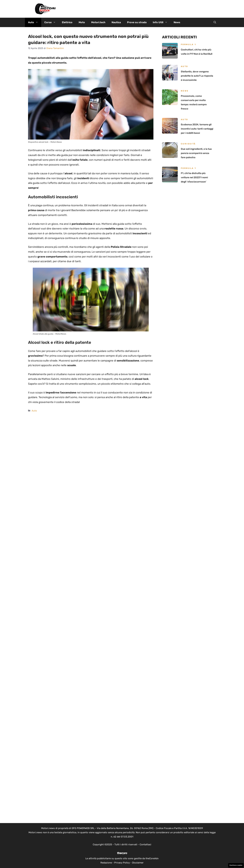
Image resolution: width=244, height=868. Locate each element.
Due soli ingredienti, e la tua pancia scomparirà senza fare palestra (196, 153)
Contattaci (145, 845)
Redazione (106, 863)
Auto (35, 22)
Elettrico (67, 22)
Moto (82, 22)
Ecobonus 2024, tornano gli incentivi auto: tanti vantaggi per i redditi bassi (197, 129)
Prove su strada (137, 22)
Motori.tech (98, 22)
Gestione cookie (236, 865)
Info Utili (162, 22)
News (177, 22)
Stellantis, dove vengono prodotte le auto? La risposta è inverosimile (197, 76)
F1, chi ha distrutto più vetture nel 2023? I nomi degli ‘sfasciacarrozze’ (194, 177)
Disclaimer (138, 863)
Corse (52, 22)
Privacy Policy (122, 863)
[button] (215, 22)
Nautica (116, 22)
